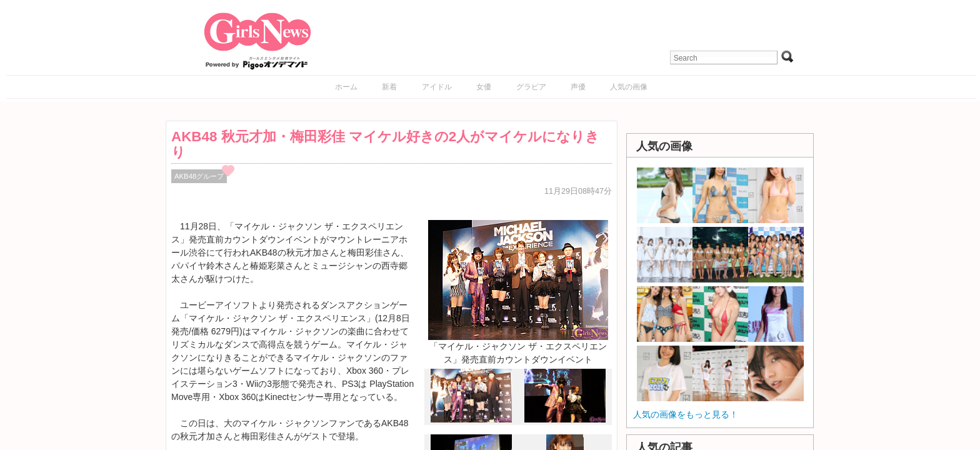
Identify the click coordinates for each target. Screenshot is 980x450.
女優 (484, 87)
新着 (389, 87)
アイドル (437, 87)
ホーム (346, 87)
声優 (578, 87)
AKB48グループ (199, 176)
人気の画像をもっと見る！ (686, 414)
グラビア (531, 87)
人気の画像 (629, 87)
